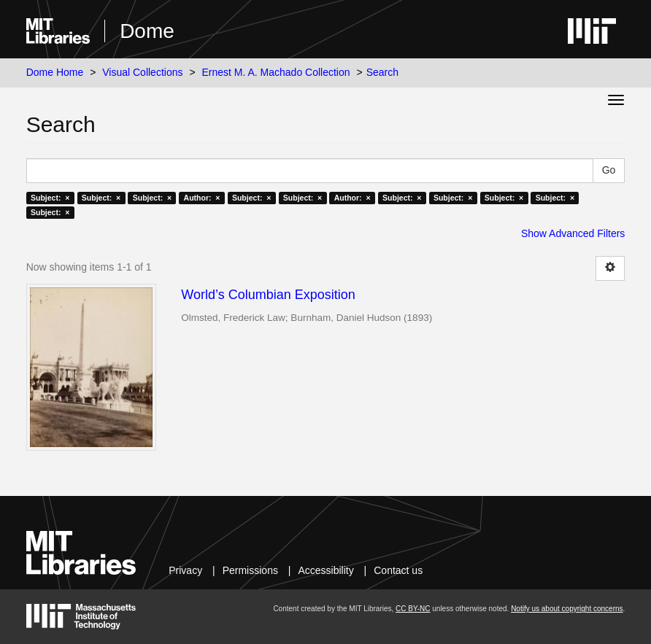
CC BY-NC (413, 609)
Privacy (185, 570)
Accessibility (325, 570)
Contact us (398, 570)
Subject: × (50, 198)
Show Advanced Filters (573, 233)
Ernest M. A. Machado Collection (276, 72)
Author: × (202, 198)
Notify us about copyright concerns (567, 609)
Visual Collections (142, 72)
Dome (147, 31)
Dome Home (55, 72)
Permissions (250, 570)
